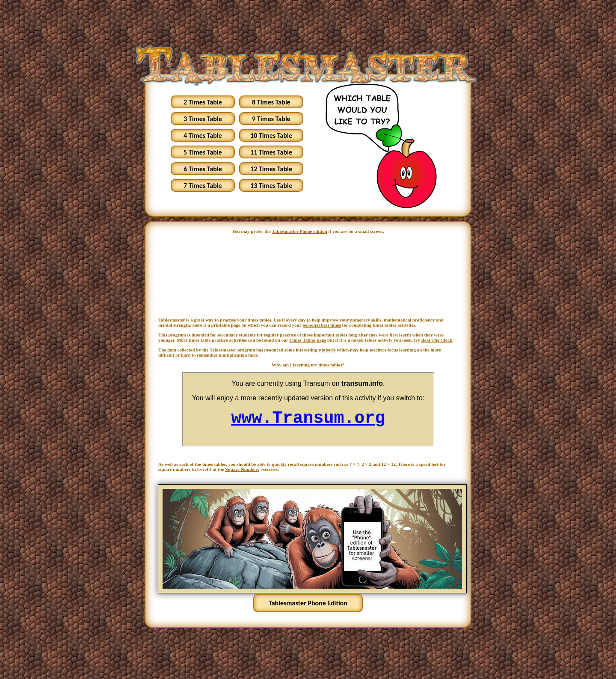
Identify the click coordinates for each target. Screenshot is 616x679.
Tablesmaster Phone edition (299, 231)
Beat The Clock (437, 340)
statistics (327, 350)
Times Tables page (308, 340)
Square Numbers (243, 469)
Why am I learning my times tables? (308, 365)
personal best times (322, 325)
